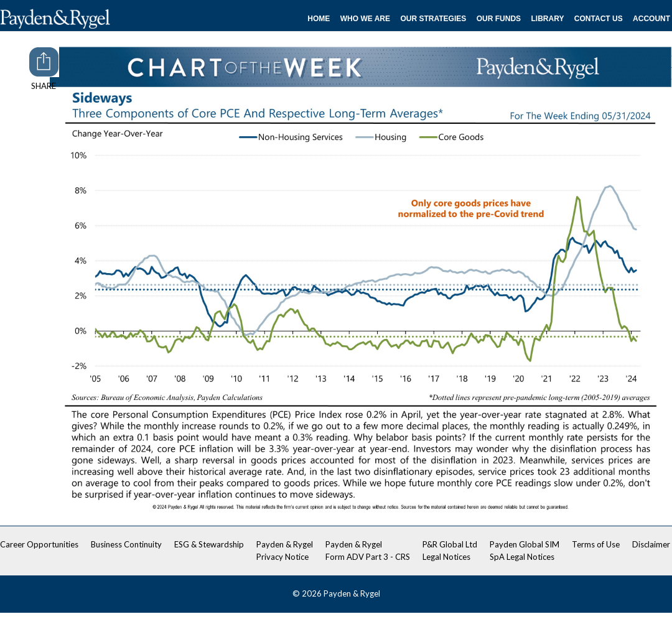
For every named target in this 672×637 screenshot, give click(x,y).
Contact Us (599, 19)
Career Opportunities (39, 544)
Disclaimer (651, 544)
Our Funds (499, 19)
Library (548, 19)
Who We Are (365, 19)
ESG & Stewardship (209, 544)
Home (319, 19)
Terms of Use (596, 544)
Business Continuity (126, 544)
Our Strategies (433, 19)
